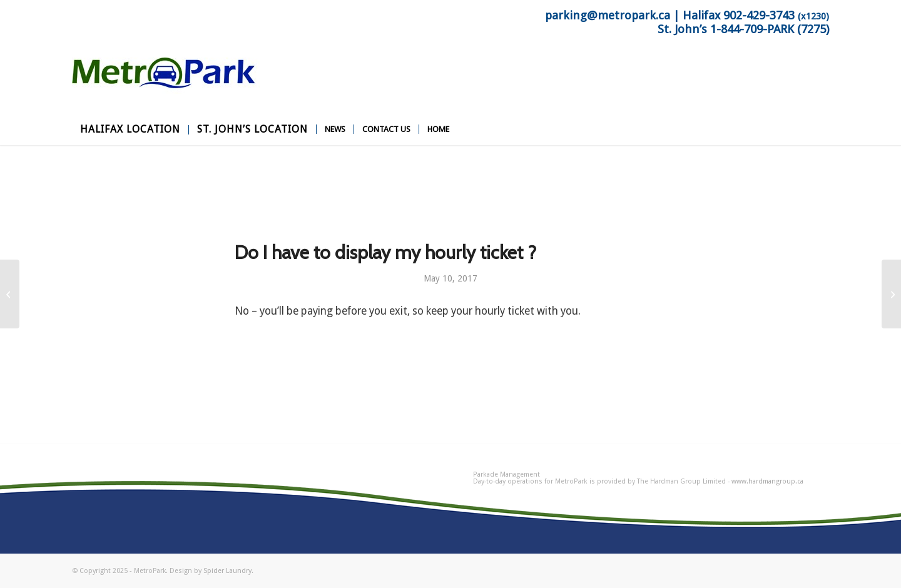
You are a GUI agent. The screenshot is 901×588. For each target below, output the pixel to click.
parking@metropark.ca (608, 16)
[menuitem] (130, 129)
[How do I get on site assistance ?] (891, 294)
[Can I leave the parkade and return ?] (10, 294)
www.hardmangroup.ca (767, 481)
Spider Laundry (227, 571)
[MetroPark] (166, 86)
